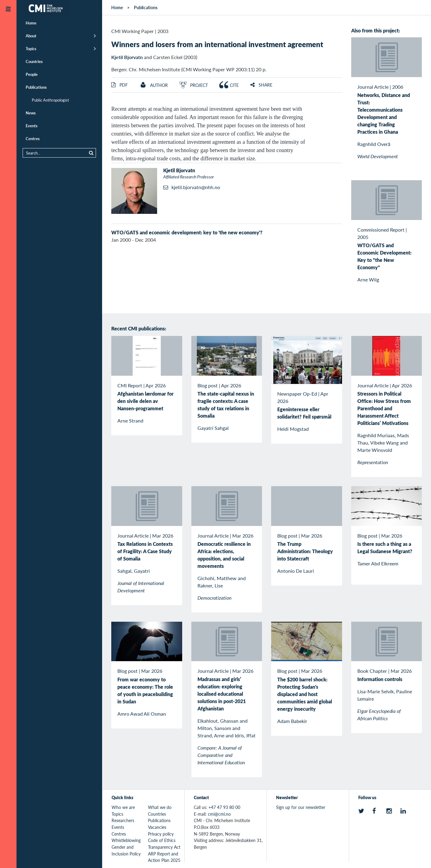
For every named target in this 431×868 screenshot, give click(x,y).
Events (32, 126)
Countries (34, 61)
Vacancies (157, 827)
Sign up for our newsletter (301, 807)
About (31, 36)
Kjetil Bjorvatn (127, 57)
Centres (33, 138)
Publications (36, 87)
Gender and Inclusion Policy (126, 850)
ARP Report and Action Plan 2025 (164, 857)
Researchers (123, 820)
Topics (31, 48)
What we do (160, 807)
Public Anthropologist (50, 100)
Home (31, 23)
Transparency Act (164, 847)
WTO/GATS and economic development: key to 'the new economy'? (187, 232)
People (32, 74)
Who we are (123, 807)
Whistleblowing (126, 840)
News (31, 113)
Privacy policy (161, 834)
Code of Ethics (162, 840)
